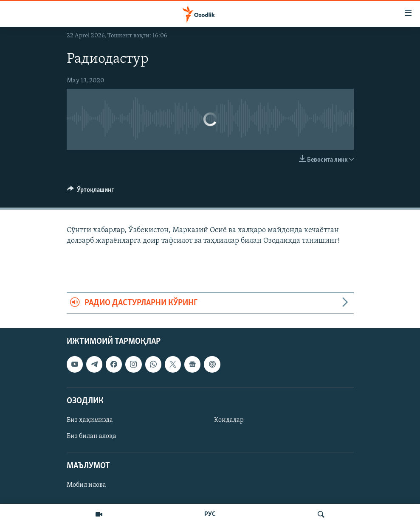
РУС (210, 514)
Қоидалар (229, 420)
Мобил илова (86, 485)
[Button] (91, 192)
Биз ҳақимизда (90, 420)
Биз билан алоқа (92, 436)
